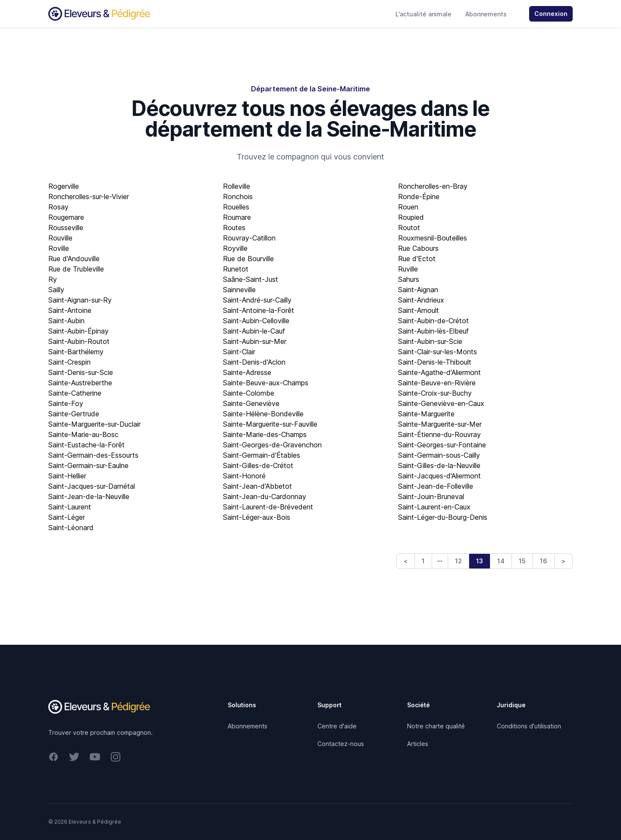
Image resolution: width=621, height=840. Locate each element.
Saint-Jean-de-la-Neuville (89, 497)
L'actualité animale (423, 14)
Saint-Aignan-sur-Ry (80, 300)
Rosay (58, 207)
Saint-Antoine (70, 310)
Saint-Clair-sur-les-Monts (438, 352)
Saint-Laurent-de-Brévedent (268, 507)
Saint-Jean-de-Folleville (436, 486)
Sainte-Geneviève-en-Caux (441, 403)
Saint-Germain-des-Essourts (93, 455)
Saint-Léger (67, 517)
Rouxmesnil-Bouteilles (433, 238)
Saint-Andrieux (421, 300)
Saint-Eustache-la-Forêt (86, 445)
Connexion (551, 14)
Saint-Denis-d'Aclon (254, 362)
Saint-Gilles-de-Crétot (258, 465)
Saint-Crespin (69, 362)
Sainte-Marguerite (426, 414)
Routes (234, 228)
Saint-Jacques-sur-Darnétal (92, 486)
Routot (409, 228)
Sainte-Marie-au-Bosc (83, 434)
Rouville (60, 238)
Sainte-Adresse (247, 372)
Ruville (408, 269)
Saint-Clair (239, 352)
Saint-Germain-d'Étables (262, 455)
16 (544, 561)
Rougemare (66, 217)
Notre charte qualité (436, 726)
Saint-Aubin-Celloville (256, 321)
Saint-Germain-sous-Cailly (439, 455)
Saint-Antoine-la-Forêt (259, 310)
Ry (53, 279)
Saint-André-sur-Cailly (257, 300)
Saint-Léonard (71, 528)
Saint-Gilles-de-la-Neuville (439, 465)
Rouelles (236, 207)
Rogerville (64, 186)
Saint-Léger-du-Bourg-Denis (443, 517)
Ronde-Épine (419, 197)
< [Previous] (406, 561)
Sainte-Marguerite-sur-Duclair (94, 424)
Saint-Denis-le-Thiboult (435, 362)
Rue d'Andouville (74, 259)
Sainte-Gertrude (74, 414)
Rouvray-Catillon (249, 238)
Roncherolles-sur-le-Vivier (89, 197)
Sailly (56, 290)
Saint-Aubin (66, 321)
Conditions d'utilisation (529, 726)
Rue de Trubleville (76, 269)
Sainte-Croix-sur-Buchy (435, 393)
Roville (59, 248)
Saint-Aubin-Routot (79, 341)
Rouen (408, 207)
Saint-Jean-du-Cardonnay (265, 497)
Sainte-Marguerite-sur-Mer (440, 424)
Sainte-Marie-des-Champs (265, 434)
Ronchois (238, 197)
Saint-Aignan (418, 290)
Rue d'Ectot (417, 259)
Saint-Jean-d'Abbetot (257, 486)
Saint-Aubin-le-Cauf (254, 331)
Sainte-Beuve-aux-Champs (266, 383)
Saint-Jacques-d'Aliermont (439, 476)
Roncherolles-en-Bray (433, 186)
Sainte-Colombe (249, 393)
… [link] (440, 559)
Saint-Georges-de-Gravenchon (272, 445)
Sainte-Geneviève (251, 403)
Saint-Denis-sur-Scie (81, 372)
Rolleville (237, 186)
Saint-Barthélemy (76, 352)
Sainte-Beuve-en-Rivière (437, 383)
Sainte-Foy (66, 403)
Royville (235, 248)
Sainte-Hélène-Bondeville (263, 414)
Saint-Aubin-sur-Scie (430, 341)
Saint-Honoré (244, 476)
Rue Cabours (418, 248)
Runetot (236, 269)
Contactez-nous (341, 744)
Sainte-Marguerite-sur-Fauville (270, 424)
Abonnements (486, 14)
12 (458, 561)
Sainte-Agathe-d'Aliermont (439, 372)
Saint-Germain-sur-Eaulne (88, 465)
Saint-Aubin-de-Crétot (433, 321)
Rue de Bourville (248, 259)
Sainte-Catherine (75, 393)
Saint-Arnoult (419, 310)
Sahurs (409, 279)
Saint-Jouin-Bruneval (431, 497)
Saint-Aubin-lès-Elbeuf (433, 331)
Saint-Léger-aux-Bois (257, 517)
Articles (418, 744)
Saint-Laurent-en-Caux (434, 507)
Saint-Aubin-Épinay (78, 331)
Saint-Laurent (70, 507)
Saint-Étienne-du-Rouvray (439, 434)
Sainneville (239, 290)
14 (501, 561)
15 (522, 561)
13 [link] (480, 561)
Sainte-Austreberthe (80, 383)
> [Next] (563, 561)
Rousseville (66, 228)
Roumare (237, 217)
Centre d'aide (337, 726)
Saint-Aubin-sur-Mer (255, 341)
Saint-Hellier (67, 476)
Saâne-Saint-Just (251, 279)
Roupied (411, 217)
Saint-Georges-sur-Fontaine (442, 445)
